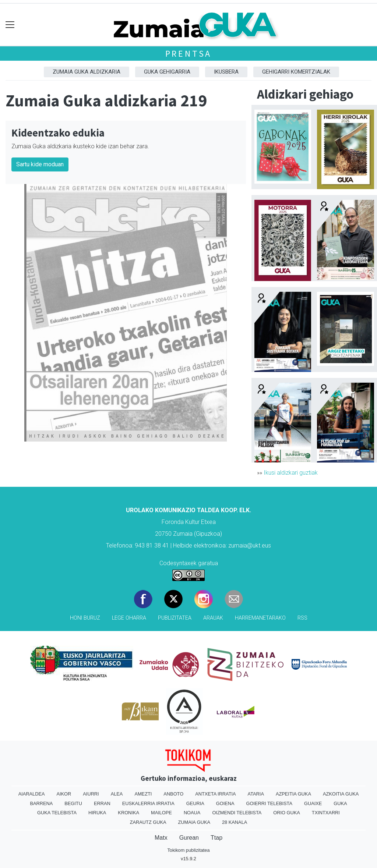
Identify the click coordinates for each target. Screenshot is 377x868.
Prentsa (189, 54)
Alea (117, 794)
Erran (102, 803)
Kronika (128, 813)
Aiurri (91, 794)
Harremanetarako (260, 618)
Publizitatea (175, 618)
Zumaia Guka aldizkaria (87, 72)
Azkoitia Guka (341, 794)
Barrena (41, 803)
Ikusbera (226, 72)
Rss (302, 618)
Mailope (161, 813)
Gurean (189, 838)
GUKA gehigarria (167, 72)
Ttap (216, 838)
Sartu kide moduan (40, 164)
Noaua (192, 813)
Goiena (225, 803)
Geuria (195, 803)
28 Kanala (235, 822)
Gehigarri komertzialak (296, 72)
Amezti (143, 794)
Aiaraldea (32, 794)
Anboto (173, 794)
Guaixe (313, 803)
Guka (340, 803)
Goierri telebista (269, 803)
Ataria (256, 794)
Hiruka (97, 813)
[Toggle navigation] (10, 25)
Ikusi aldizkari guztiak (291, 473)
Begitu (73, 803)
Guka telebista (57, 813)
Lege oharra (129, 618)
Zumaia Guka (194, 822)
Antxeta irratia (215, 794)
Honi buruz (85, 618)
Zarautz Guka (148, 822)
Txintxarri (326, 813)
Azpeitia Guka (293, 794)
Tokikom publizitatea (188, 850)
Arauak (213, 618)
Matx (161, 838)
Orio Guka (287, 813)
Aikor (64, 794)
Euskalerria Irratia (148, 803)
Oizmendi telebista (237, 813)
